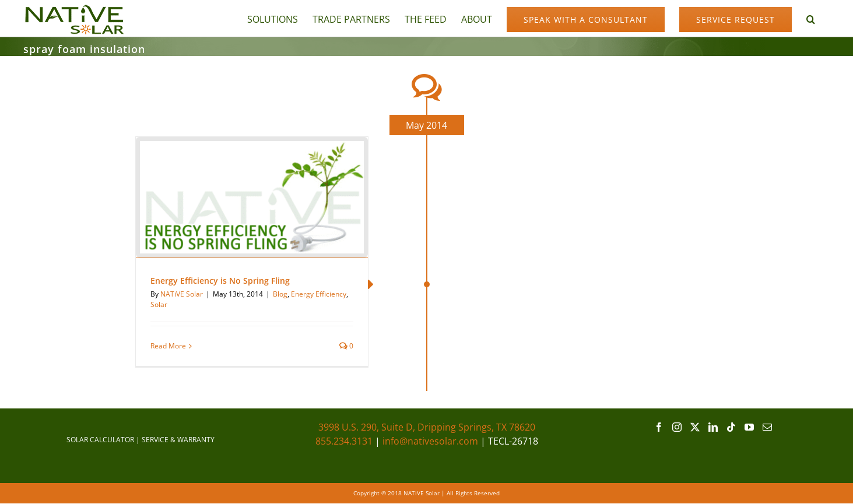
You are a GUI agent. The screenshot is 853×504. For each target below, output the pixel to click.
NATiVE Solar (182, 294)
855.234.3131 (344, 441)
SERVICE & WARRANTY (178, 440)
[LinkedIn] (713, 427)
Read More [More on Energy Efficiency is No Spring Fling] (168, 346)
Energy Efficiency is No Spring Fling (220, 281)
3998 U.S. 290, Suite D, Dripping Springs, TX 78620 (427, 427)
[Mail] (767, 427)
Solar (159, 304)
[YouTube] (749, 427)
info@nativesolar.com (430, 441)
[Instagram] (677, 427)
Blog (280, 294)
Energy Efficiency (319, 294)
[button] (811, 18)
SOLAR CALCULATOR (100, 440)
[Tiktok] (731, 427)
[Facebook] (659, 427)
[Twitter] (695, 427)
